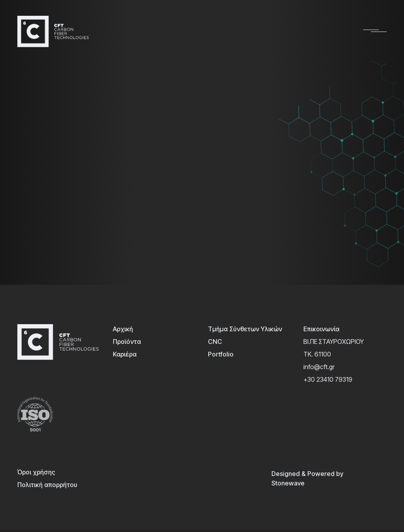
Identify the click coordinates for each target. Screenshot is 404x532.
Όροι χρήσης (36, 472)
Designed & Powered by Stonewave (307, 478)
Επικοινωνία (321, 329)
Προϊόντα (127, 342)
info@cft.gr (319, 367)
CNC (215, 342)
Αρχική (123, 329)
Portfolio (221, 354)
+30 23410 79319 (328, 379)
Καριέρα (125, 354)
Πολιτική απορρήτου (47, 485)
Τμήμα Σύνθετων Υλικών (245, 329)
